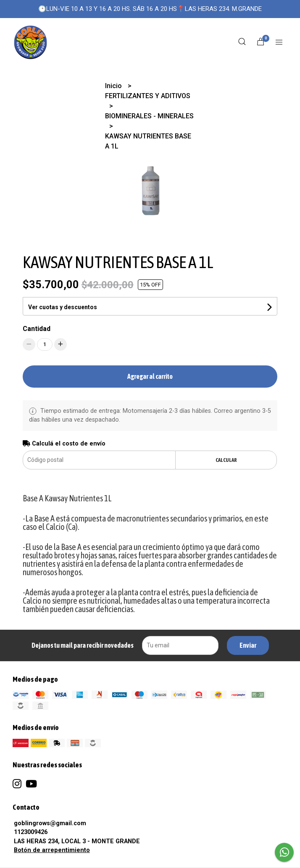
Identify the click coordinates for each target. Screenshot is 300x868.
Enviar (248, 645)
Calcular (226, 460)
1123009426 (31, 832)
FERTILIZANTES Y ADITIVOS (148, 96)
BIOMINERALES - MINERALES (149, 116)
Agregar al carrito (150, 376)
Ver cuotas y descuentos (63, 307)
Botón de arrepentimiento (52, 850)
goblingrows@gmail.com (50, 823)
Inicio (114, 86)
